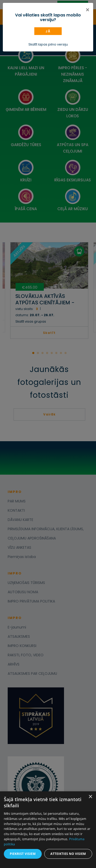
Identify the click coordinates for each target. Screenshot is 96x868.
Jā (48, 31)
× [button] (90, 797)
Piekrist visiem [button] (23, 854)
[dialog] (48, 830)
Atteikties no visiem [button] (68, 854)
